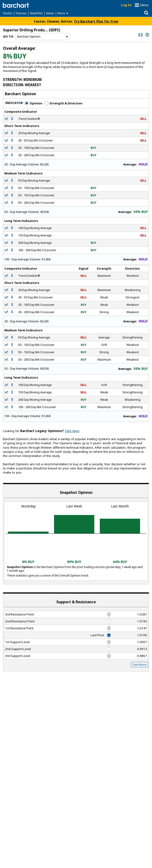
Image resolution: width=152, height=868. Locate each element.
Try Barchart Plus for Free (96, 21)
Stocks (8, 13)
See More (139, 665)
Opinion (33, 103)
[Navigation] (43, 37)
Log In (126, 5)
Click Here (72, 431)
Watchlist (36, 13)
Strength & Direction (63, 103)
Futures (21, 13)
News (50, 13)
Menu (144, 5)
